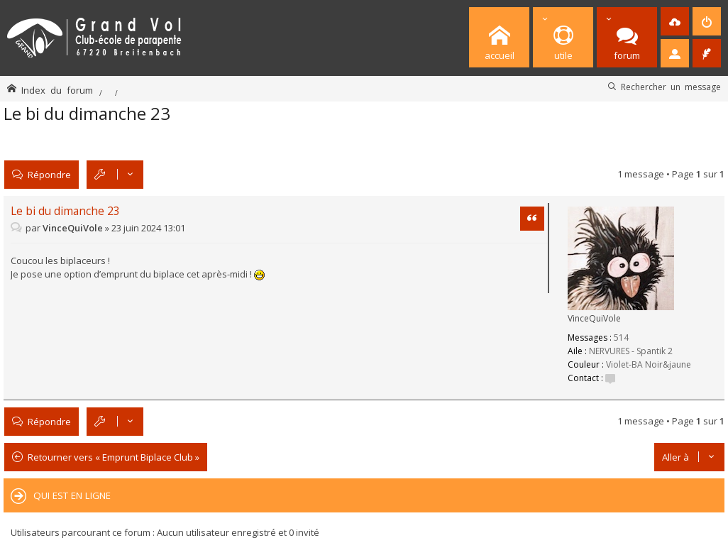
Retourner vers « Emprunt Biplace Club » (114, 457)
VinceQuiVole (594, 318)
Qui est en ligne (72, 495)
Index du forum (57, 90)
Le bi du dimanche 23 (87, 113)
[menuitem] (675, 21)
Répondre (49, 174)
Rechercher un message (671, 87)
